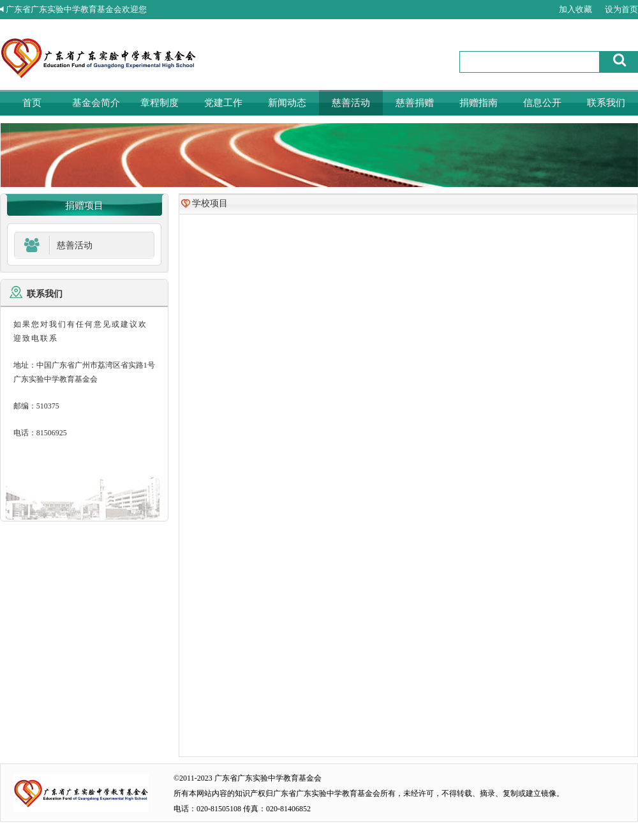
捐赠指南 (478, 103)
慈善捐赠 (415, 103)
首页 (32, 103)
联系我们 (606, 103)
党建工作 (223, 103)
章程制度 (159, 103)
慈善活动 (351, 103)
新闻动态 (287, 103)
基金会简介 (96, 103)
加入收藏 (575, 9)
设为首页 (621, 9)
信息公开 (542, 103)
